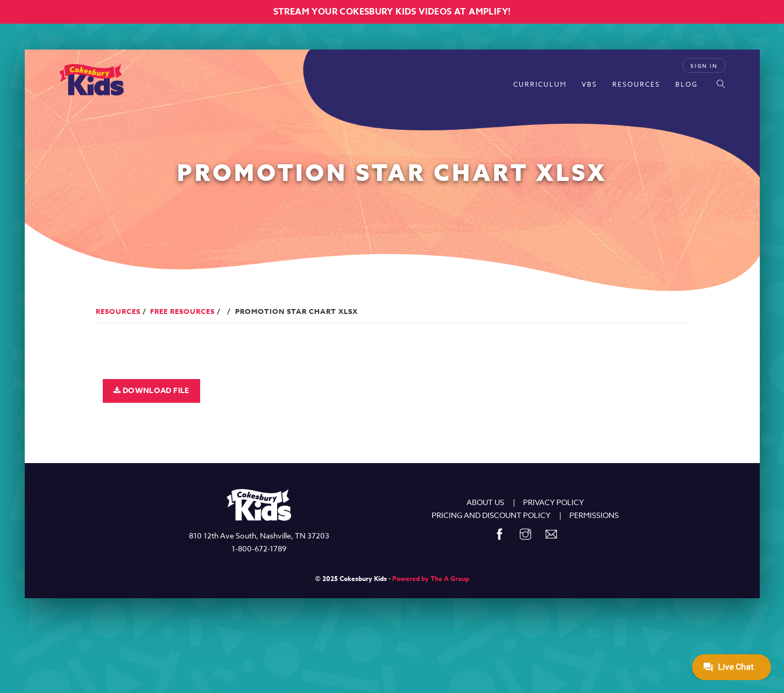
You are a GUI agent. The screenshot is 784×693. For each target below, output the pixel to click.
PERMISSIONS (594, 515)
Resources (636, 84)
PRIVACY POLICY (553, 502)
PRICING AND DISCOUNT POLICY (491, 515)
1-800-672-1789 (259, 548)
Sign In (704, 66)
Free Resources (182, 311)
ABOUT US (485, 502)
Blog (687, 84)
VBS (589, 84)
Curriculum (540, 84)
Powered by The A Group (431, 579)
